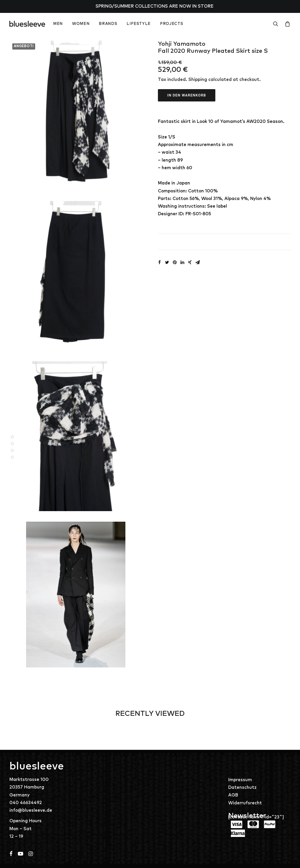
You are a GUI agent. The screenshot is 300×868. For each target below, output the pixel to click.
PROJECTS (172, 24)
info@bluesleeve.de (31, 810)
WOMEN (81, 24)
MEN (58, 24)
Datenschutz (242, 788)
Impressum (240, 780)
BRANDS (108, 24)
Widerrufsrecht (245, 803)
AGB (233, 795)
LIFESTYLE (139, 24)
